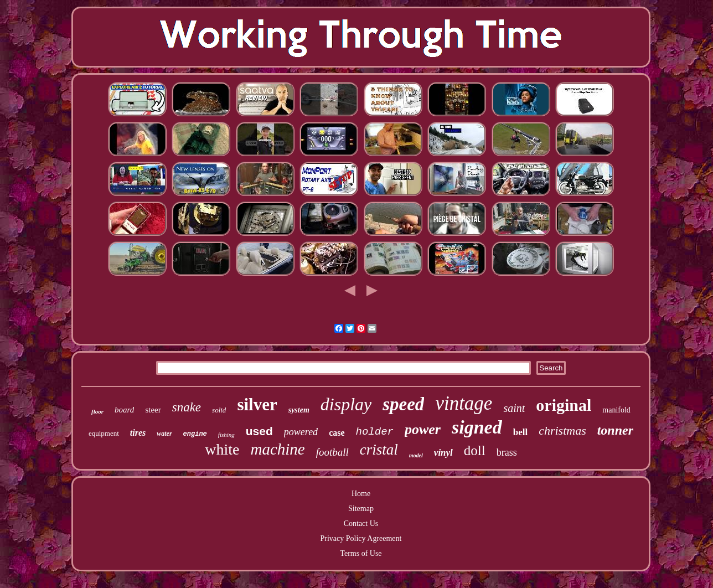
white (222, 449)
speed (403, 404)
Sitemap (361, 509)
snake (187, 407)
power (423, 429)
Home (361, 494)
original (564, 405)
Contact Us (361, 523)
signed (477, 427)
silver (257, 404)
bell (520, 432)
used (259, 431)
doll (475, 450)
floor (97, 411)
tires (138, 433)
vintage (464, 403)
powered (301, 432)
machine (277, 449)
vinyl (443, 453)
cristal (379, 450)
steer (153, 410)
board (124, 410)
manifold (616, 410)
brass (507, 452)
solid (219, 410)
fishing (226, 435)
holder (375, 432)
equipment (104, 433)
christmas (562, 430)
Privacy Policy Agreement (361, 538)
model (416, 455)
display (346, 404)
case (337, 433)
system (299, 410)
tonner (615, 430)
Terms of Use (361, 553)
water (164, 434)
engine (195, 434)
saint (514, 408)
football (332, 452)
